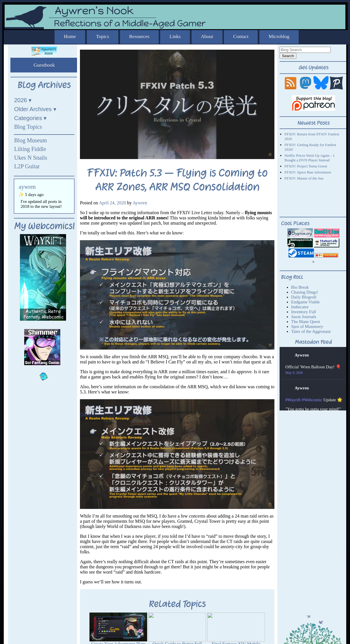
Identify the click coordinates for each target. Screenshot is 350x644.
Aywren (140, 203)
